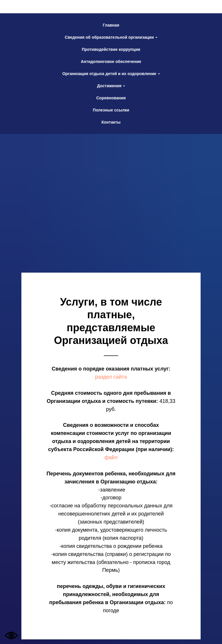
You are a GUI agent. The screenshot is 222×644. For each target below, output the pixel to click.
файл (111, 457)
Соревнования (111, 98)
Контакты (111, 122)
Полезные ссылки (111, 110)
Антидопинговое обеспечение (111, 62)
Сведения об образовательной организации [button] (109, 37)
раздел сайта (111, 377)
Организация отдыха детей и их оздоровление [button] (109, 74)
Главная (111, 25)
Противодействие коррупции (111, 49)
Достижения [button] (109, 86)
